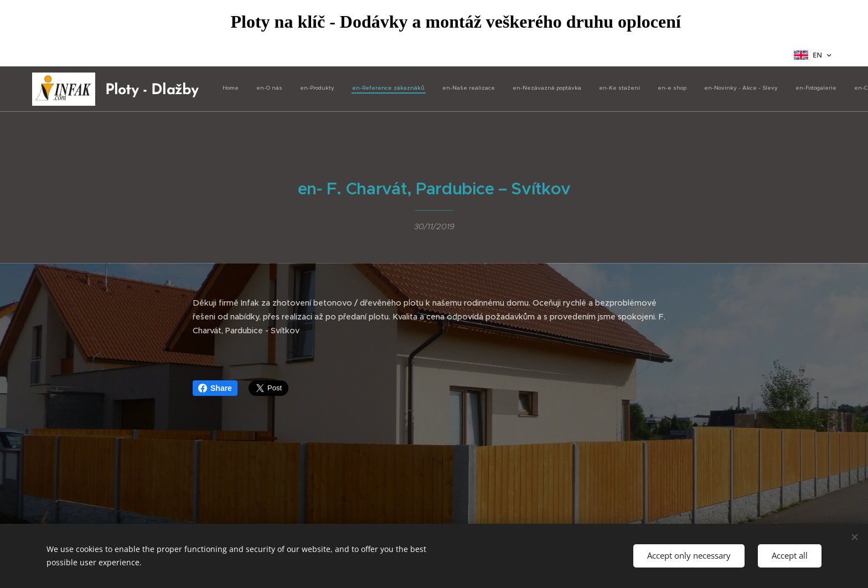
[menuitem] (549, 89)
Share (215, 388)
